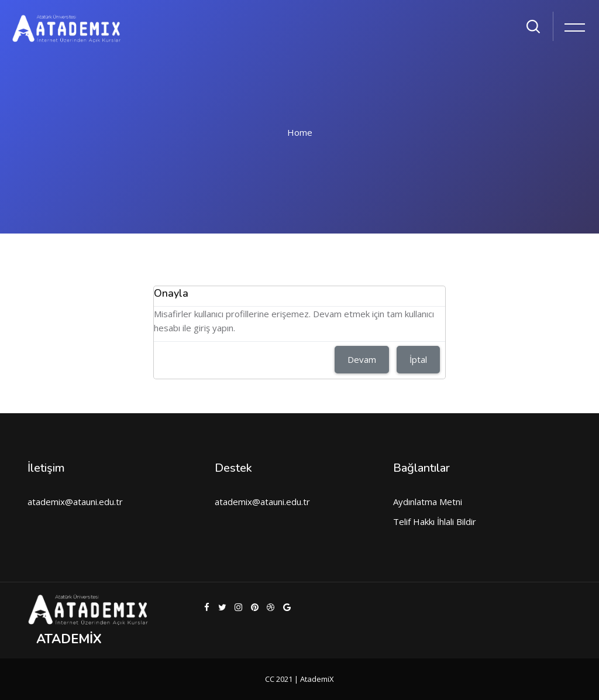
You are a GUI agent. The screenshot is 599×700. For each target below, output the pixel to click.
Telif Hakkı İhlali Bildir (435, 521)
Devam (362, 359)
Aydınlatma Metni (428, 502)
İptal (418, 359)
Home (300, 132)
